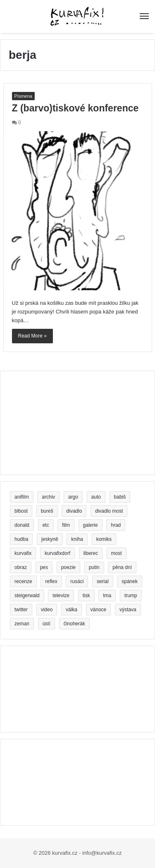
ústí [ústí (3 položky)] (46, 624)
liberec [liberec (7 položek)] (91, 553)
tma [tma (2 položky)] (107, 596)
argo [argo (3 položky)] (73, 497)
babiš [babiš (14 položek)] (120, 497)
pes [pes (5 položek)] (44, 567)
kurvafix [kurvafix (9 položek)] (23, 553)
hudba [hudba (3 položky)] (21, 539)
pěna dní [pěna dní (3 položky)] (122, 567)
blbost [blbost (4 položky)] (21, 511)
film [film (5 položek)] (66, 525)
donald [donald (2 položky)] (22, 525)
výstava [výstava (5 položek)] (128, 610)
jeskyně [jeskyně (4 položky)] (50, 539)
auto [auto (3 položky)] (96, 497)
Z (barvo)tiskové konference (75, 108)
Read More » (32, 336)
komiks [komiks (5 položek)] (104, 539)
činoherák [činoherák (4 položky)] (74, 624)
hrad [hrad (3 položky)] (116, 525)
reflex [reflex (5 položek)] (51, 581)
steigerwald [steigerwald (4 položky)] (27, 596)
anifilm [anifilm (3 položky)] (22, 497)
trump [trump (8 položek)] (131, 596)
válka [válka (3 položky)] (72, 610)
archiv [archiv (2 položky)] (48, 497)
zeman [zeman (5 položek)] (22, 624)
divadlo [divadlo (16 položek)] (74, 511)
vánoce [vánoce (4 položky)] (99, 610)
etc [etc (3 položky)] (46, 525)
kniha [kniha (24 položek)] (77, 539)
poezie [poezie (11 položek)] (68, 567)
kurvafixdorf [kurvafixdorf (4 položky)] (57, 553)
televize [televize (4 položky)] (61, 596)
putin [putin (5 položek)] (94, 567)
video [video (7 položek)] (47, 610)
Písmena (23, 96)
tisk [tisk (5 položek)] (86, 596)
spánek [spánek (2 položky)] (130, 581)
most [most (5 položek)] (117, 553)
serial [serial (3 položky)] (103, 581)
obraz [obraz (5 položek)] (21, 567)
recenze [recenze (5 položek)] (23, 581)
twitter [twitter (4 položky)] (21, 610)
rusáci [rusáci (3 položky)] (77, 581)
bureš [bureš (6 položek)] (47, 511)
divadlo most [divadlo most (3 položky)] (109, 511)
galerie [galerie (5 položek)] (91, 525)
